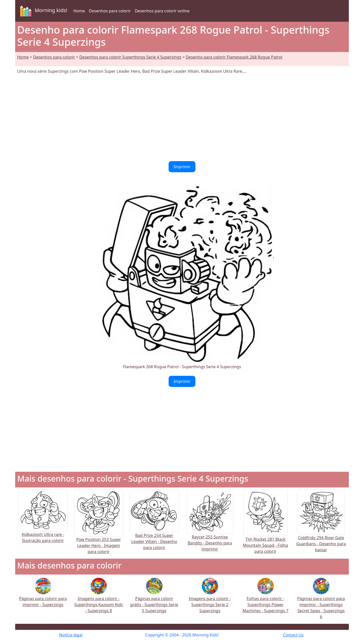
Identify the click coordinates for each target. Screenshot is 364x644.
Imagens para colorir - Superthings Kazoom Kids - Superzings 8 (99, 598)
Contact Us (293, 635)
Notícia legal (71, 635)
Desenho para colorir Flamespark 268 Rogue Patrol (234, 57)
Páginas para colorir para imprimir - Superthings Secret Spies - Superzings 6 (321, 601)
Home (79, 11)
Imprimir (182, 167)
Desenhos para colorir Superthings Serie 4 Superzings (130, 57)
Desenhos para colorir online (162, 11)
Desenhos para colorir (110, 11)
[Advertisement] (182, 118)
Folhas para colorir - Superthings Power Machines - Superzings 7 (265, 598)
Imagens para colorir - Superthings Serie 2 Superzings (210, 598)
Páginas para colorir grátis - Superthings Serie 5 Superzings (154, 598)
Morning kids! (43, 11)
